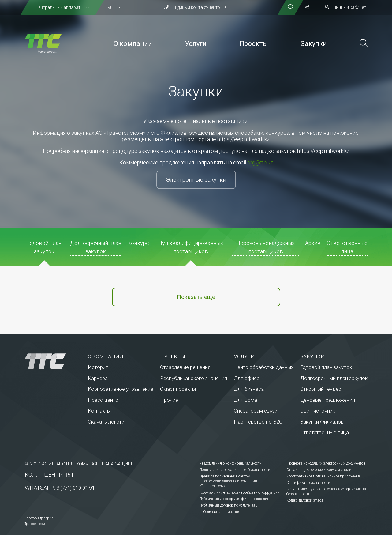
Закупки (314, 44)
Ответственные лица (325, 432)
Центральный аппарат (58, 7)
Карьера (98, 378)
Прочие (169, 400)
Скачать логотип (108, 422)
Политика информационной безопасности (235, 470)
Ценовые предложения (328, 400)
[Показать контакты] (290, 7)
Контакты (99, 411)
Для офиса (247, 378)
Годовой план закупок (326, 367)
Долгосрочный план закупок (334, 378)
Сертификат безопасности (308, 483)
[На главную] (43, 43)
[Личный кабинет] (345, 7)
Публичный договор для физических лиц (234, 499)
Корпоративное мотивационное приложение (323, 476)
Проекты (254, 44)
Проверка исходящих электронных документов (326, 463)
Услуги (196, 44)
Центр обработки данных (264, 367)
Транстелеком (35, 524)
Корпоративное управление (121, 389)
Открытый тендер (321, 389)
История (98, 367)
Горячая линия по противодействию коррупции (239, 492)
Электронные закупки (196, 180)
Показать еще (196, 297)
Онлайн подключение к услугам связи (319, 470)
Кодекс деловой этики (305, 500)
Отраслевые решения (185, 367)
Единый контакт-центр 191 (202, 7)
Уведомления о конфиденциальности (230, 463)
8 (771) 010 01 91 (75, 488)
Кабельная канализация (220, 512)
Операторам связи (256, 411)
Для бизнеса (249, 389)
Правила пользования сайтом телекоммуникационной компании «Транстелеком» (228, 481)
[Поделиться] (307, 7)
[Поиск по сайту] (364, 44)
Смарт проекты (178, 389)
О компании (133, 44)
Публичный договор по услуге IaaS (228, 505)
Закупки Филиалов (322, 422)
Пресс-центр (103, 400)
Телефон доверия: (40, 518)
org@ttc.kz (260, 162)
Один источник (318, 411)
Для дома (245, 400)
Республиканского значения (194, 378)
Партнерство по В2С (258, 422)
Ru (110, 7)
